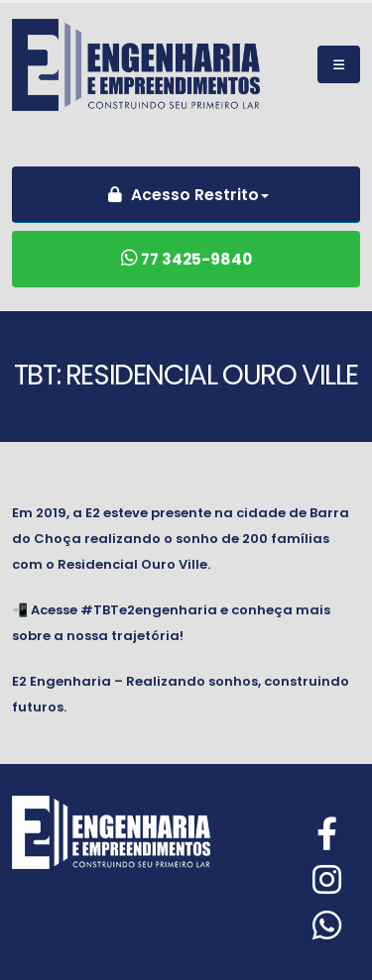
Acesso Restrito (181, 195)
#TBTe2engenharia (149, 610)
